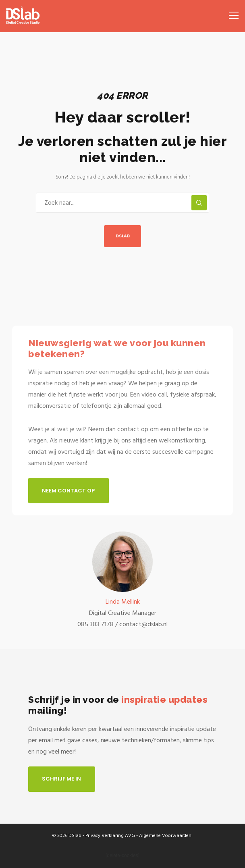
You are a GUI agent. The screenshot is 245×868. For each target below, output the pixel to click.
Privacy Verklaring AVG (110, 836)
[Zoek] (199, 203)
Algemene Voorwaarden (165, 836)
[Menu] (231, 12)
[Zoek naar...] (122, 203)
